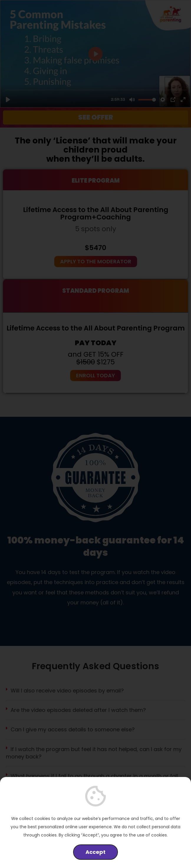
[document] (95, 434)
